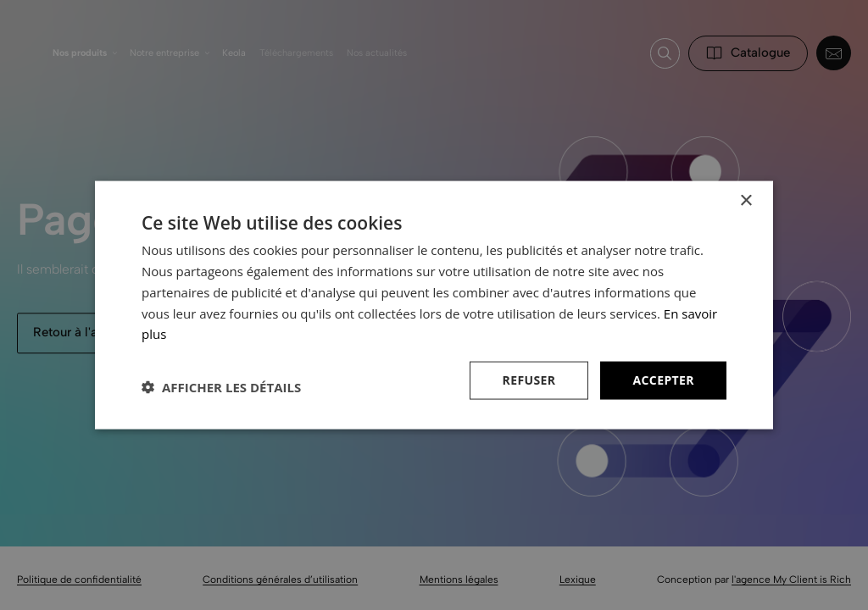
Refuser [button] (529, 380)
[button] (221, 387)
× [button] (746, 201)
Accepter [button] (663, 380)
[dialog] (434, 305)
